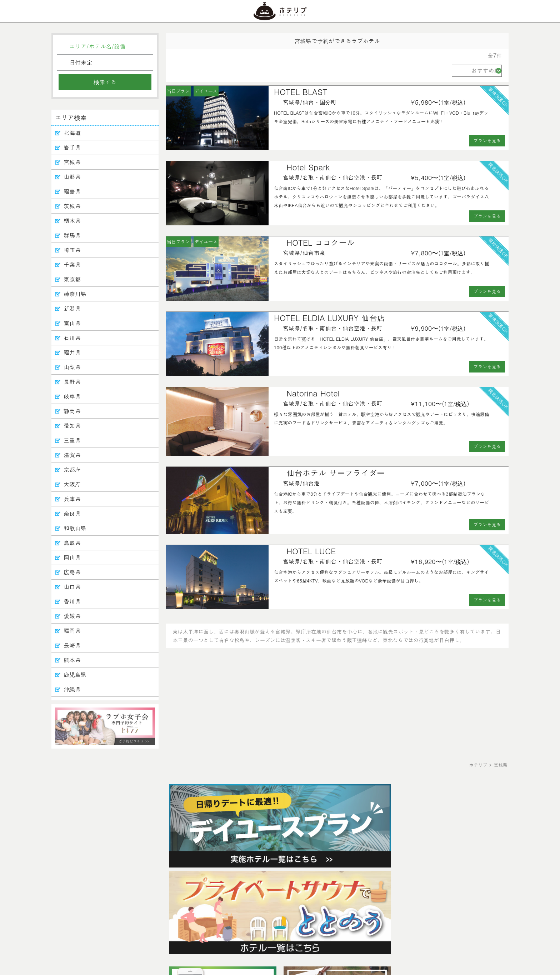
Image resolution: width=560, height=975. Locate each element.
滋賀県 (72, 455)
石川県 (72, 338)
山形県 (72, 177)
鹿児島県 (75, 674)
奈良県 (72, 513)
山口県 (72, 587)
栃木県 (72, 221)
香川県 (72, 601)
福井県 (72, 352)
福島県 (72, 191)
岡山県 (72, 557)
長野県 (72, 382)
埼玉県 (72, 250)
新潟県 (72, 308)
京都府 (72, 469)
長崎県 (72, 645)
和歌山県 (75, 528)
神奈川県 (75, 294)
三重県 (72, 440)
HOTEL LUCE (311, 551)
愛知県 (72, 426)
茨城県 (72, 206)
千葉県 (72, 264)
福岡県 (72, 631)
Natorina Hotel (313, 393)
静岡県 (72, 411)
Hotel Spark (308, 167)
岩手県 (72, 147)
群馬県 (72, 235)
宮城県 (72, 162)
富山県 (72, 323)
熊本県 (72, 660)
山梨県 (72, 367)
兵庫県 (72, 499)
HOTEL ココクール (321, 242)
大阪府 (72, 484)
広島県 (72, 572)
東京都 (72, 279)
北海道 (72, 133)
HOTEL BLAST (301, 92)
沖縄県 (72, 689)
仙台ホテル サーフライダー (336, 473)
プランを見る (487, 141)
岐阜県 (72, 396)
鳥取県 (72, 543)
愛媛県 (72, 616)
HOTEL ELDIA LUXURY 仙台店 (329, 318)
